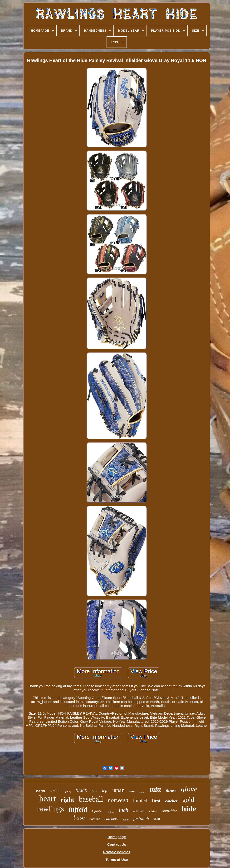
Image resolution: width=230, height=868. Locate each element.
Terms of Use (117, 860)
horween (118, 800)
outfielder (169, 811)
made (126, 820)
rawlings (50, 809)
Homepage (117, 837)
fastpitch (141, 818)
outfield (95, 819)
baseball (91, 799)
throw (171, 791)
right (67, 800)
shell (157, 819)
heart (48, 799)
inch (124, 810)
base (79, 817)
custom (110, 812)
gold (188, 800)
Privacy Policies (117, 852)
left (105, 791)
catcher (171, 801)
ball (94, 791)
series (55, 791)
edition (153, 811)
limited (140, 800)
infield (78, 809)
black (81, 790)
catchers (111, 819)
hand (41, 791)
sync (68, 792)
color (142, 792)
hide (189, 809)
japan (118, 790)
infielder (97, 811)
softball (138, 811)
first (156, 801)
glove (189, 789)
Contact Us (117, 844)
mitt (155, 789)
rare (132, 791)
